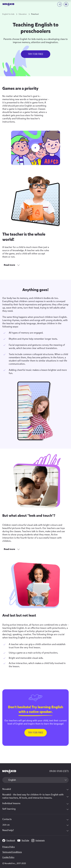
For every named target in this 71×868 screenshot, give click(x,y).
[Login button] (60, 4)
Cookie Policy (8, 857)
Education (23, 14)
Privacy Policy (9, 847)
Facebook (9, 840)
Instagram (38, 840)
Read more (9, 265)
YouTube (23, 840)
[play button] (35, 148)
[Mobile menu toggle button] (66, 4)
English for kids (8, 14)
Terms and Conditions (12, 852)
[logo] (8, 4)
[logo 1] (9, 772)
